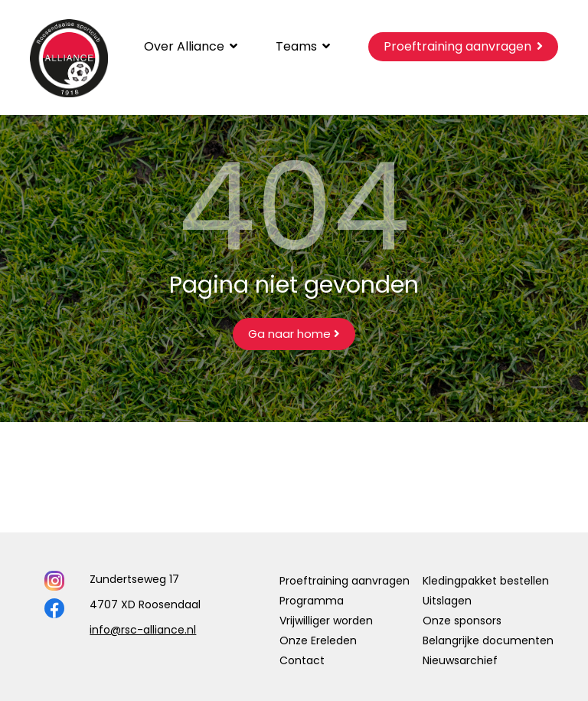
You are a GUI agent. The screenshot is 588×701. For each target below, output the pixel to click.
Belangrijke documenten (488, 640)
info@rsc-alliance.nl (143, 630)
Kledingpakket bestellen (486, 581)
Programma (312, 601)
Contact (302, 660)
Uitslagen (447, 601)
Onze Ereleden (318, 640)
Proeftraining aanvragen (345, 581)
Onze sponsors (462, 621)
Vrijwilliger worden (326, 621)
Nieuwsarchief (460, 660)
